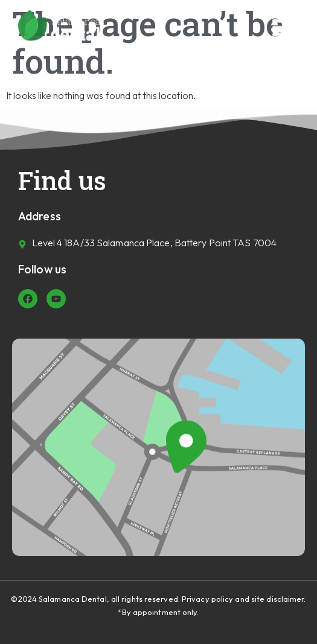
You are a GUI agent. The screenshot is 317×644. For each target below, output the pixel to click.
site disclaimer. (279, 599)
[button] (285, 25)
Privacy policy (207, 599)
